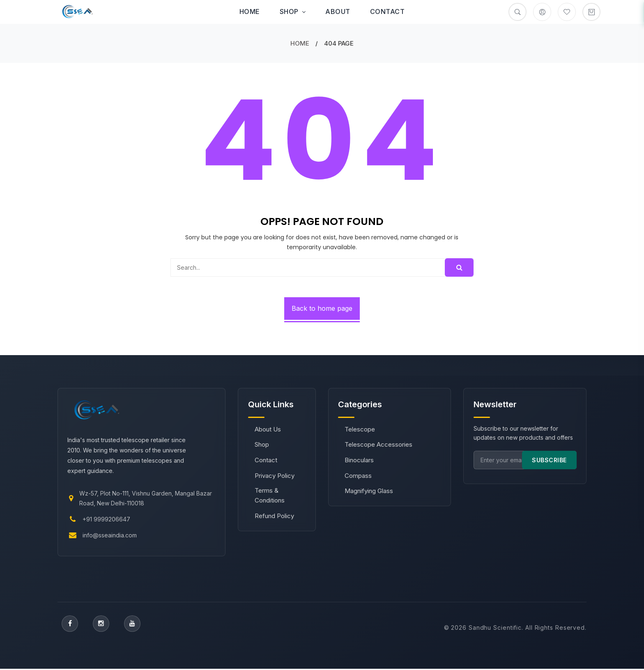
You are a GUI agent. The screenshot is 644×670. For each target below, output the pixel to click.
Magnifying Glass (369, 491)
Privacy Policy (275, 476)
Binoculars (360, 460)
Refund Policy (274, 516)
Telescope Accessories (379, 445)
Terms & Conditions (270, 496)
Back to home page (322, 308)
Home (250, 11)
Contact (388, 11)
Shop (293, 11)
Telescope (360, 429)
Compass (359, 476)
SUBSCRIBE (549, 460)
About (338, 11)
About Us (268, 429)
